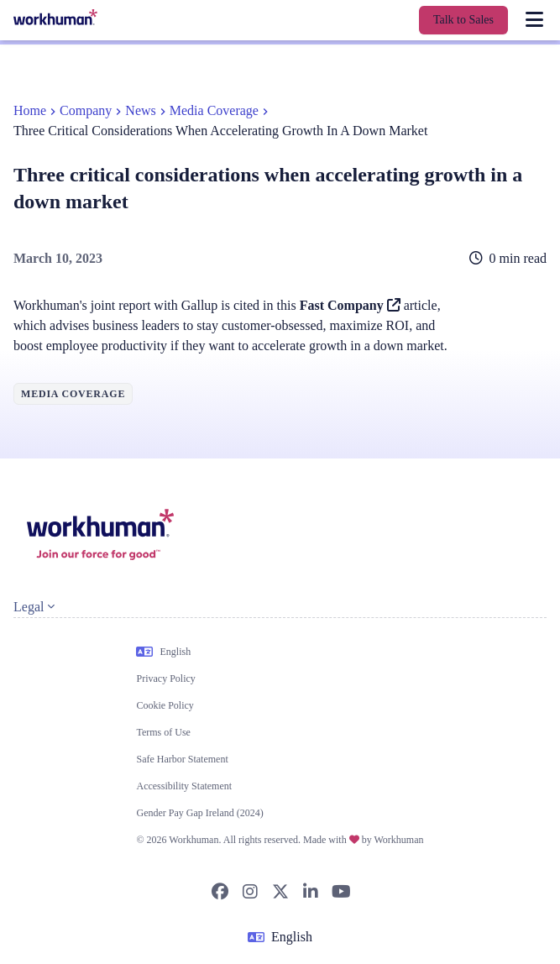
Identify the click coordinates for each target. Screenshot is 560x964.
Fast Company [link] (350, 305)
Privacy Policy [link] (165, 678)
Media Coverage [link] (214, 110)
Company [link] (86, 110)
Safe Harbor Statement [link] (182, 759)
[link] (55, 17)
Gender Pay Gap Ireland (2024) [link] (199, 813)
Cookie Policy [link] (165, 705)
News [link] (140, 110)
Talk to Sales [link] (463, 20)
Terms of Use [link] (163, 732)
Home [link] (30, 110)
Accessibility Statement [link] (184, 786)
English (163, 652)
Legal (34, 607)
